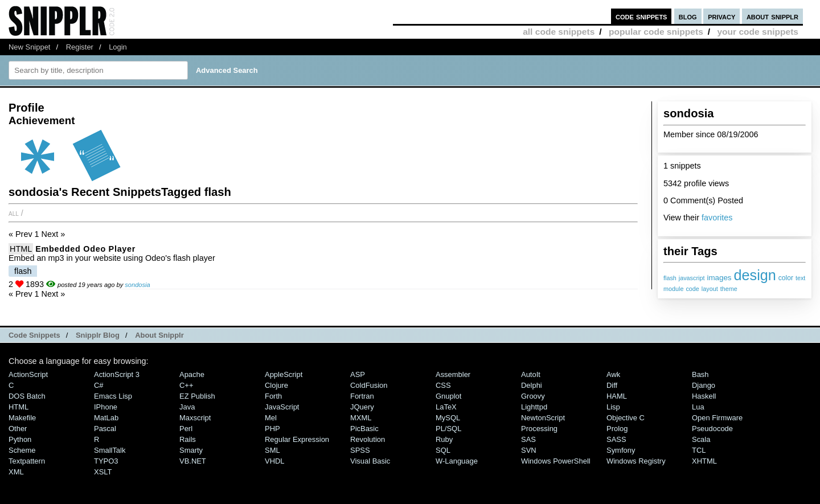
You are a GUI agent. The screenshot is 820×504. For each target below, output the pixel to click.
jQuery (362, 407)
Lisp (613, 407)
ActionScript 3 (117, 374)
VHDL (275, 461)
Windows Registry (636, 461)
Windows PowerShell (556, 461)
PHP (272, 429)
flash (670, 278)
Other (18, 429)
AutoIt (531, 374)
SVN (529, 450)
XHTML (704, 461)
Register (80, 47)
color (786, 278)
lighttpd (534, 407)
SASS (616, 439)
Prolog (617, 429)
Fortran (362, 396)
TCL (699, 450)
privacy (721, 16)
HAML (617, 396)
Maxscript (195, 418)
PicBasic (364, 429)
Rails (188, 439)
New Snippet (29, 47)
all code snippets (559, 32)
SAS (528, 439)
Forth (273, 396)
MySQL (448, 418)
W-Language (457, 461)
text (800, 278)
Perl (186, 429)
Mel (271, 418)
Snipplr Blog (98, 335)
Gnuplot (448, 396)
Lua (698, 407)
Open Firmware (717, 418)
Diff (612, 385)
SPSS (360, 450)
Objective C (626, 418)
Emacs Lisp (113, 396)
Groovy (533, 396)
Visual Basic (370, 461)
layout (710, 289)
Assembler (453, 374)
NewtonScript (543, 418)
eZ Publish (197, 396)
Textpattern (27, 461)
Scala (701, 439)
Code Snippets (34, 335)
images (719, 278)
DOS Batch (27, 396)
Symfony (621, 450)
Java (187, 407)
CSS (443, 385)
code (692, 289)
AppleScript (284, 374)
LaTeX (446, 407)
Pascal (105, 429)
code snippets (641, 16)
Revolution (368, 439)
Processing (539, 429)
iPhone (106, 407)
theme (729, 289)
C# (99, 385)
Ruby (444, 439)
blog (688, 16)
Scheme (22, 450)
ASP (358, 374)
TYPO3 (106, 461)
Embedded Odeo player (85, 249)
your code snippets (758, 32)
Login (118, 47)
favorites (717, 218)
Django (704, 385)
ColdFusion (369, 385)
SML (272, 450)
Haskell (704, 396)
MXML (361, 418)
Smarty (191, 450)
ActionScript (28, 374)
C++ (186, 385)
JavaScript (282, 407)
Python (20, 439)
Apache (192, 374)
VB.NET (193, 461)
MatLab (106, 418)
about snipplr (772, 16)
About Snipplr (159, 335)
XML (16, 472)
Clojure (276, 385)
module (673, 289)
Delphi (532, 385)
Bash (700, 374)
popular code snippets (656, 32)
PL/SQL (448, 429)
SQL (443, 450)
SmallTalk (110, 450)
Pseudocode (712, 429)
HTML (21, 249)
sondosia (137, 285)
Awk (613, 374)
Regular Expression (297, 439)
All (14, 213)
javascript (692, 278)
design (755, 275)
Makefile (22, 418)
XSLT (103, 472)
